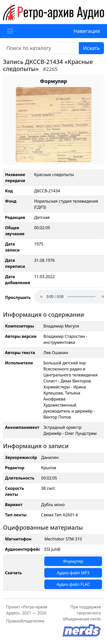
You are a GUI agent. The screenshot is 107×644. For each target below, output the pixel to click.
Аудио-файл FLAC (73, 584)
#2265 (50, 69)
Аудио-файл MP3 (73, 573)
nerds (96, 619)
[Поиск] (41, 48)
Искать (91, 48)
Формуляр (73, 561)
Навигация (87, 31)
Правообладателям (25, 621)
